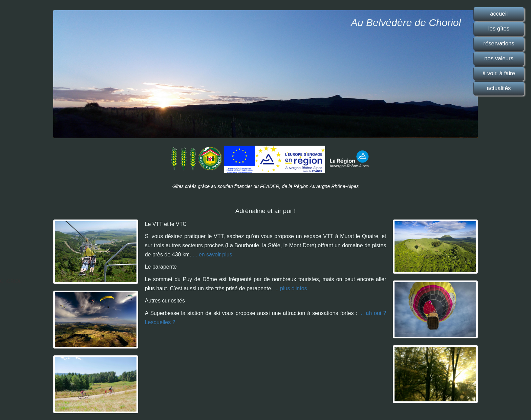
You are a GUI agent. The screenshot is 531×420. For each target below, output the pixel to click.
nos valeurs (499, 58)
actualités (499, 88)
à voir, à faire (499, 73)
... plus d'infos (290, 288)
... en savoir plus (213, 255)
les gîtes (499, 29)
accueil (499, 14)
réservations (499, 44)
